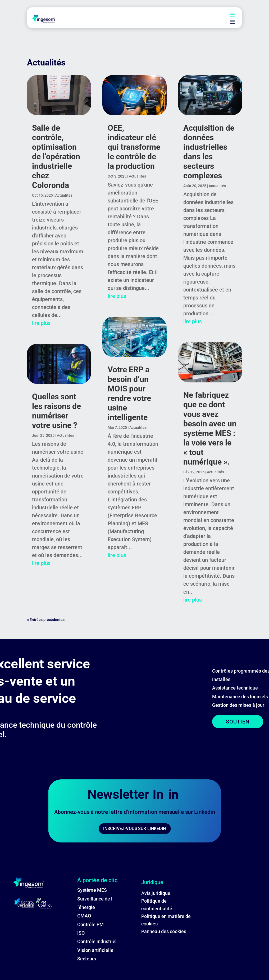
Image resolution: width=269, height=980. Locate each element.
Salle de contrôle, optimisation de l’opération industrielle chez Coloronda (56, 156)
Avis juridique (156, 893)
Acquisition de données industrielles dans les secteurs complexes (209, 152)
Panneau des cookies (164, 931)
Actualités (64, 195)
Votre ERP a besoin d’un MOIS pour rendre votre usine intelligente (129, 393)
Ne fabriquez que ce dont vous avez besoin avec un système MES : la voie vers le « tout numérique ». (210, 428)
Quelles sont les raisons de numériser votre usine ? (56, 411)
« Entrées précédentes (46, 620)
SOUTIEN (238, 722)
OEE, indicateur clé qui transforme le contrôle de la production (134, 147)
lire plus (41, 323)
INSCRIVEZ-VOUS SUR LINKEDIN (134, 829)
